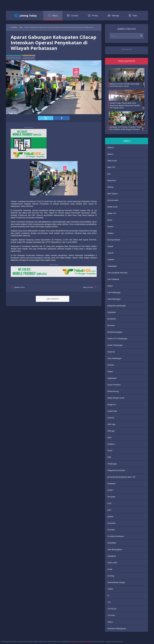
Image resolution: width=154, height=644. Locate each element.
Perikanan (111, 483)
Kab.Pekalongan (114, 299)
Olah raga (111, 424)
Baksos (110, 154)
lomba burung (113, 391)
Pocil (109, 503)
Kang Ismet (75, 641)
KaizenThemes (117, 641)
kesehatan (112, 319)
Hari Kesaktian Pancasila (117, 273)
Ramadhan (112, 543)
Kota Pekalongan (114, 358)
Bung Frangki (33, 641)
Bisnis (110, 220)
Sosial (110, 569)
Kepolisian (112, 312)
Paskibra (111, 444)
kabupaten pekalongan (117, 306)
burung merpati (114, 240)
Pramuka (111, 530)
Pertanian (111, 497)
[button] (46, 118)
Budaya (110, 233)
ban (109, 174)
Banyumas (112, 180)
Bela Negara (113, 193)
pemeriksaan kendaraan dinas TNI (121, 477)
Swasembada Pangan (116, 582)
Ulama (110, 622)
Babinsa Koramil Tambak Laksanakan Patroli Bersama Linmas (124, 85)
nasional (111, 418)
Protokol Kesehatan (116, 536)
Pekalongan (112, 464)
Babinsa (111, 147)
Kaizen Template (98, 641)
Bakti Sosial (112, 161)
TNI (109, 602)
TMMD (110, 589)
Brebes (110, 226)
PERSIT (111, 490)
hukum (110, 286)
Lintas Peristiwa (114, 385)
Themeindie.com (54, 641)
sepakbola (112, 556)
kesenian (111, 325)
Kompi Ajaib (86, 641)
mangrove (112, 404)
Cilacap (110, 246)
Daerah (110, 253)
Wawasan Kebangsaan (117, 628)
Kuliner (110, 371)
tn (108, 595)
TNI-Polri (111, 615)
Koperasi (111, 352)
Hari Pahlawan (113, 279)
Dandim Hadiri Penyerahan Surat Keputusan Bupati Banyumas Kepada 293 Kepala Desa (125, 105)
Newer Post (17, 287)
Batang (110, 187)
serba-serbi (112, 563)
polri (109, 510)
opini (109, 437)
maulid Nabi (112, 411)
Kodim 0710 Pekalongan (117, 338)
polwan (110, 516)
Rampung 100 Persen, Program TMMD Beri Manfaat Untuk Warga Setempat (126, 128)
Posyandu (112, 523)
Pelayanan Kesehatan (116, 470)
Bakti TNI (111, 167)
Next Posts (90, 287)
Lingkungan (112, 378)
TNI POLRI (112, 609)
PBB (109, 457)
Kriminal (111, 365)
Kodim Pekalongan (115, 345)
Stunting (111, 576)
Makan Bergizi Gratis (116, 398)
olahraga (111, 431)
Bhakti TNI (112, 213)
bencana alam (113, 200)
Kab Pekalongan (114, 292)
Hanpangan (112, 266)
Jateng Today (28, 16)
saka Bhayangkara (115, 549)
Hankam (111, 259)
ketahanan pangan (115, 332)
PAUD (110, 451)
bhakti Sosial (112, 207)
